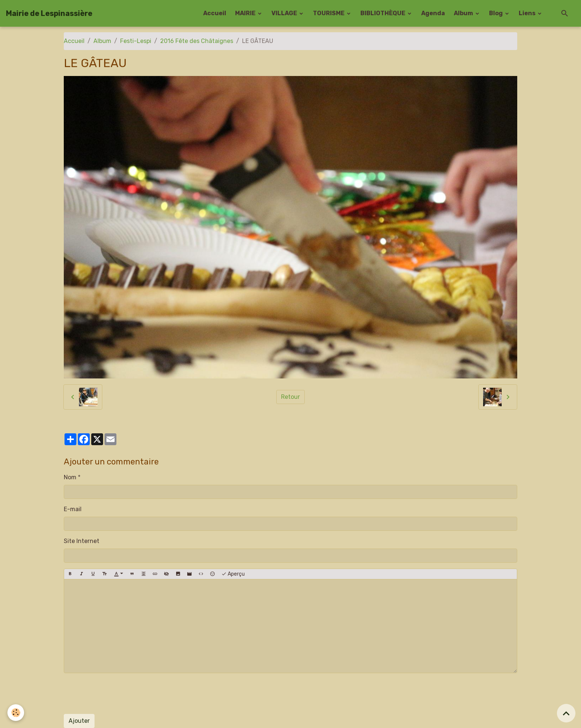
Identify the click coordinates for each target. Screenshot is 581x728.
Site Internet (82, 541)
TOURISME (329, 13)
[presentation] (120, 694)
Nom (70, 477)
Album (464, 13)
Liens (528, 13)
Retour (290, 397)
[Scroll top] (566, 713)
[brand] (49, 13)
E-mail (73, 509)
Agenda (433, 13)
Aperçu (233, 574)
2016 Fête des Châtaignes (197, 41)
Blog (496, 13)
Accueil (215, 13)
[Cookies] (16, 713)
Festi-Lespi (136, 41)
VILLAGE (285, 13)
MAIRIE (246, 13)
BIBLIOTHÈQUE (383, 13)
